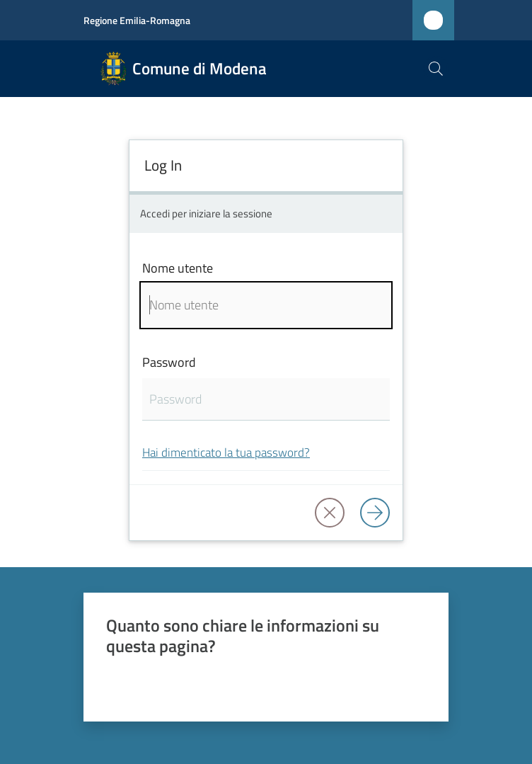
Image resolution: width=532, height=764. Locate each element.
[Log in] (375, 513)
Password (169, 362)
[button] (436, 69)
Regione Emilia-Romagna (137, 20)
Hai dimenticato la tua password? (226, 452)
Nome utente (178, 268)
